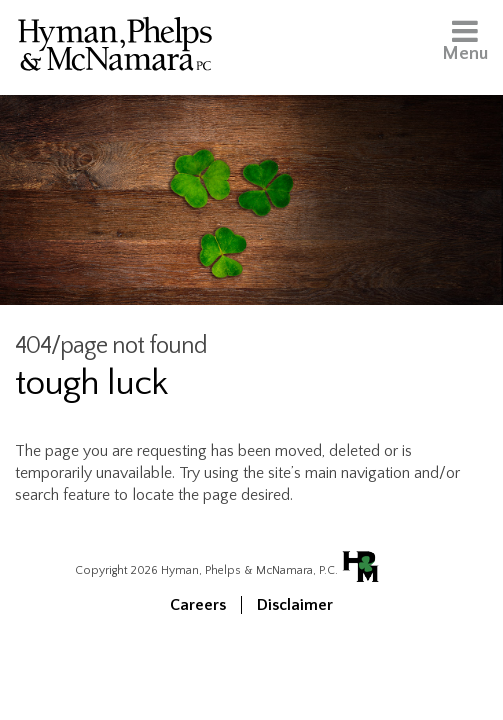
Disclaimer (295, 605)
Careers (198, 605)
